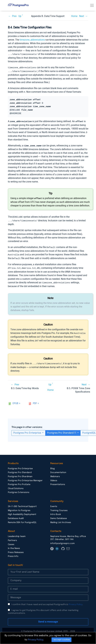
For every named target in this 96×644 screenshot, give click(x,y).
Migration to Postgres (19, 507)
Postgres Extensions (19, 489)
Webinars (55, 473)
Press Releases (16, 549)
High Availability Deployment (22, 511)
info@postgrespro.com (62, 540)
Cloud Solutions (16, 485)
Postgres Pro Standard (20, 469)
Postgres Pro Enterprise (28, 430)
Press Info (13, 553)
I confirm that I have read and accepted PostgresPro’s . (47, 601)
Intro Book (56, 511)
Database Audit (16, 515)
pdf (35, 400)
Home (74, 16)
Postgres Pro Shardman (20, 473)
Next (82, 16)
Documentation (58, 469)
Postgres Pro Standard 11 (62, 430)
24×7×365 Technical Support (22, 503)
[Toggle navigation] (92, 5)
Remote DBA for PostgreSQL (22, 519)
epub (15, 400)
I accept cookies (61, 640)
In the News (14, 545)
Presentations (58, 481)
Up (20, 16)
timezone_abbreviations (32, 40)
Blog (53, 465)
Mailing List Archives (61, 519)
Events (54, 503)
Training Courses (59, 507)
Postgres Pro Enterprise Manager (25, 477)
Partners (12, 537)
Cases (11, 541)
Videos (54, 477)
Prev (14, 16)
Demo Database (59, 515)
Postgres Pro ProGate (19, 481)
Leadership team (17, 533)
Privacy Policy (76, 601)
